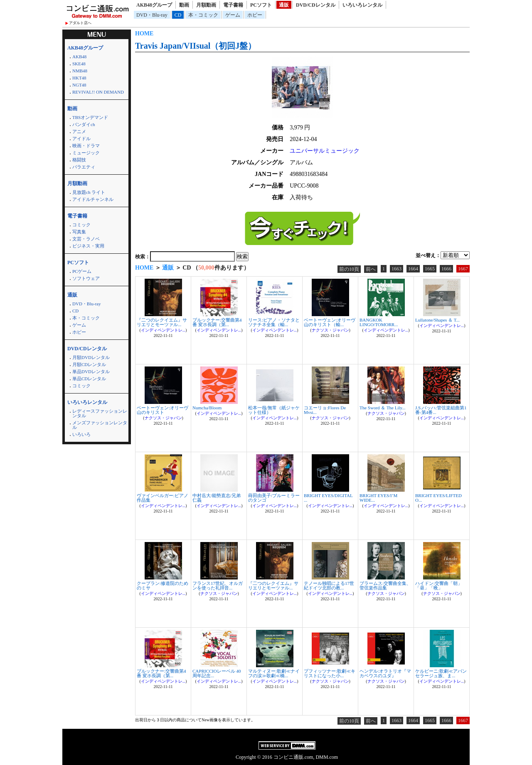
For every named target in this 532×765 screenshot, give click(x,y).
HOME (144, 33)
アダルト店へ (80, 23)
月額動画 (206, 5)
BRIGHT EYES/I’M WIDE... (378, 498)
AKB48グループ (154, 5)
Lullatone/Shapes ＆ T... (437, 320)
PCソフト (261, 5)
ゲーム (233, 15)
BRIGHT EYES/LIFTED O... (438, 498)
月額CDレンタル (89, 364)
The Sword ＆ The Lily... (383, 408)
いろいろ (81, 434)
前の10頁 (349, 269)
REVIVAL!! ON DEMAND (98, 92)
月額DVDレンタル (91, 357)
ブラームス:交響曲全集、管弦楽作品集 (385, 586)
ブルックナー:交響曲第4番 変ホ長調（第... (217, 322)
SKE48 (79, 64)
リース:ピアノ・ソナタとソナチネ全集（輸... (274, 322)
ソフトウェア (86, 278)
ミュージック (86, 153)
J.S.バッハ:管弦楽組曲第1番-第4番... (441, 410)
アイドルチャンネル (93, 199)
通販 (284, 5)
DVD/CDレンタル (316, 5)
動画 (184, 5)
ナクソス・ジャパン (330, 330)
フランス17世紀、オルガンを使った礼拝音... (218, 586)
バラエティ (84, 167)
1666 (446, 269)
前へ (371, 269)
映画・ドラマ (86, 146)
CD (178, 15)
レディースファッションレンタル (100, 413)
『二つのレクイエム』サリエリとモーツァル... (162, 322)
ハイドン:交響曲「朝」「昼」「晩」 (439, 586)
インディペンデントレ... (163, 330)
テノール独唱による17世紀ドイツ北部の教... (329, 586)
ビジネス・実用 (88, 246)
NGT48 (79, 85)
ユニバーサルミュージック (325, 151)
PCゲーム (82, 271)
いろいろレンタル (362, 5)
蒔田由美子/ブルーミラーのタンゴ (274, 498)
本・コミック (203, 15)
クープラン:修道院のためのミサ (163, 586)
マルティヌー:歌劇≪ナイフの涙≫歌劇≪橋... (274, 673)
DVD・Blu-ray (152, 15)
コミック (81, 225)
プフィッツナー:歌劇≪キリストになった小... (330, 673)
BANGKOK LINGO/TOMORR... (379, 322)
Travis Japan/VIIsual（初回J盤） (196, 46)
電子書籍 (233, 5)
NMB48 (80, 71)
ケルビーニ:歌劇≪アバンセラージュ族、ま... (441, 673)
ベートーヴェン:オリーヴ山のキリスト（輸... (330, 322)
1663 (397, 269)
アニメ (79, 131)
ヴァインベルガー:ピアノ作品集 (163, 498)
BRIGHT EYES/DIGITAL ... (328, 498)
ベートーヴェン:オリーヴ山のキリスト (163, 410)
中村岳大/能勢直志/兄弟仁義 (217, 498)
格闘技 (79, 160)
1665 (430, 269)
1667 (463, 269)
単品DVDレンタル (91, 371)
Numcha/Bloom (207, 408)
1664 (413, 269)
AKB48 (79, 57)
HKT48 (79, 78)
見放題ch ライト (89, 192)
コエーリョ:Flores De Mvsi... (325, 410)
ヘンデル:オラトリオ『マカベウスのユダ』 (385, 673)
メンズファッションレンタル (100, 425)
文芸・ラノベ (86, 239)
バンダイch (84, 124)
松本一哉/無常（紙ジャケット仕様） (274, 410)
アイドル (81, 139)
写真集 (79, 232)
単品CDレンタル (89, 379)
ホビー (255, 15)
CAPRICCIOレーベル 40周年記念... (217, 673)
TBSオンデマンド (90, 117)
